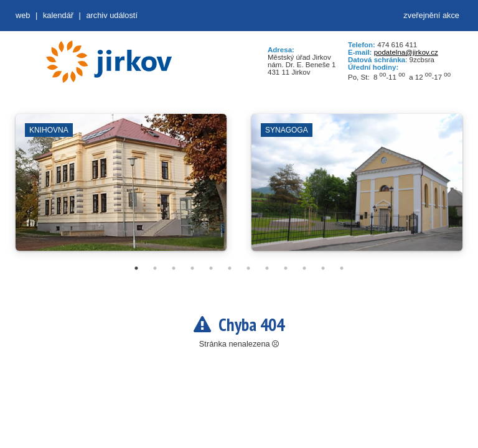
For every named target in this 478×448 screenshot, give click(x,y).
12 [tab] (342, 268)
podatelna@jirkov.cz (406, 52)
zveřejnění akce (431, 15)
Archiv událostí (112, 15)
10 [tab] (304, 268)
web (23, 15)
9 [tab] (286, 268)
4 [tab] (192, 268)
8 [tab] (267, 268)
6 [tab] (230, 268)
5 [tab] (211, 268)
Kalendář (58, 15)
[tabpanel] (121, 189)
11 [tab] (323, 268)
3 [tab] (174, 268)
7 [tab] (248, 268)
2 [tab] (155, 268)
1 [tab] (136, 268)
